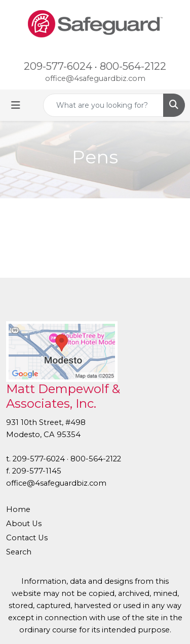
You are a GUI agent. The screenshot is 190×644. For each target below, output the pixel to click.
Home (18, 509)
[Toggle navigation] (16, 105)
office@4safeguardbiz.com (95, 78)
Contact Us (27, 538)
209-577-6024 (58, 66)
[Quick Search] (103, 105)
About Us (24, 524)
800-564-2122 (133, 66)
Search (19, 552)
